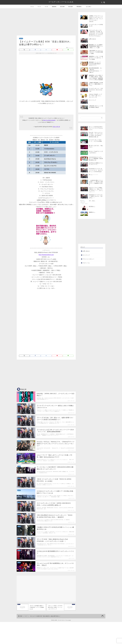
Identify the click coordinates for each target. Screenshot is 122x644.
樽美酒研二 (79, 7)
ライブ (39, 7)
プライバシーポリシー (88, 259)
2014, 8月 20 (56, 127)
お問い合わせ (86, 251)
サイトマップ (86, 255)
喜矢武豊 (62, 7)
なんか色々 (89, 7)
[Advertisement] (46, 22)
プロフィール (86, 263)
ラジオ (46, 7)
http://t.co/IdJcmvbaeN (49, 120)
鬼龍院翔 (54, 7)
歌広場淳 (71, 7)
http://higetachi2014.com (46, 255)
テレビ (32, 7)
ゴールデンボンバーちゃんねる (61, 2)
